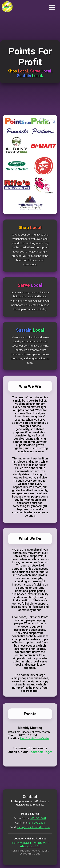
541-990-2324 (37, 823)
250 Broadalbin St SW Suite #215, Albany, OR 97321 (30, 845)
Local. (24, 71)
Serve (36, 71)
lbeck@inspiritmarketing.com (34, 827)
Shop (13, 71)
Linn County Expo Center (35, 738)
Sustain (24, 76)
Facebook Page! (40, 752)
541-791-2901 (38, 818)
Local (36, 228)
